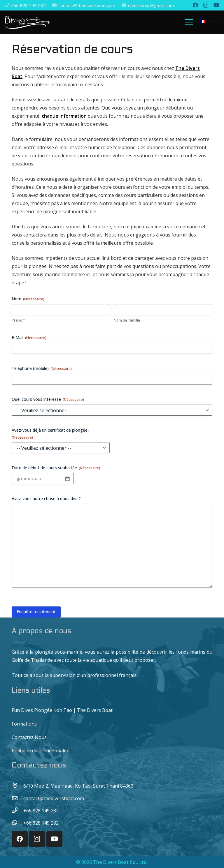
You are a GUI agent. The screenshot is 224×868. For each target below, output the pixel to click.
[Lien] (27, 22)
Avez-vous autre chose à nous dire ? (46, 499)
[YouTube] (216, 5)
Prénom (19, 320)
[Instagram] (206, 5)
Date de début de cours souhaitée (56, 468)
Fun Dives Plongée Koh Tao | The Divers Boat (62, 710)
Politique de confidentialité (41, 751)
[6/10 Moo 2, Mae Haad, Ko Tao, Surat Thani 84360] (17, 786)
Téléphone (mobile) (42, 368)
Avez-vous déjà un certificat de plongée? (51, 434)
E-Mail (29, 337)
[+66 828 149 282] (17, 811)
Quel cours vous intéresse (48, 399)
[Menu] (190, 22)
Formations (24, 724)
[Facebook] (195, 5)
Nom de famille (127, 320)
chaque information (64, 116)
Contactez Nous (29, 737)
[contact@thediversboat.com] (17, 798)
